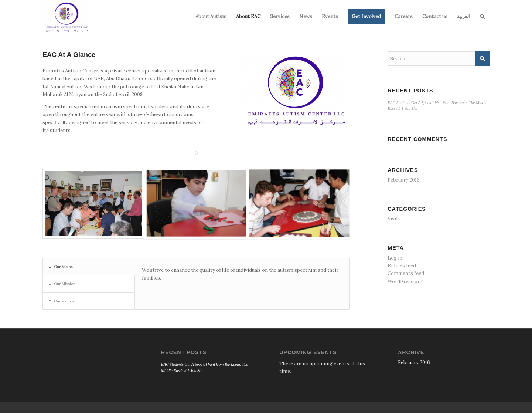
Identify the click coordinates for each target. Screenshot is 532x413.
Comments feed (406, 273)
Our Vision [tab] (61, 267)
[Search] (482, 17)
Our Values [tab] (61, 301)
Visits (394, 219)
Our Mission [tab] (62, 284)
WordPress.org (405, 282)
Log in (395, 258)
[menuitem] (211, 17)
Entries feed (402, 266)
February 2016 (404, 180)
